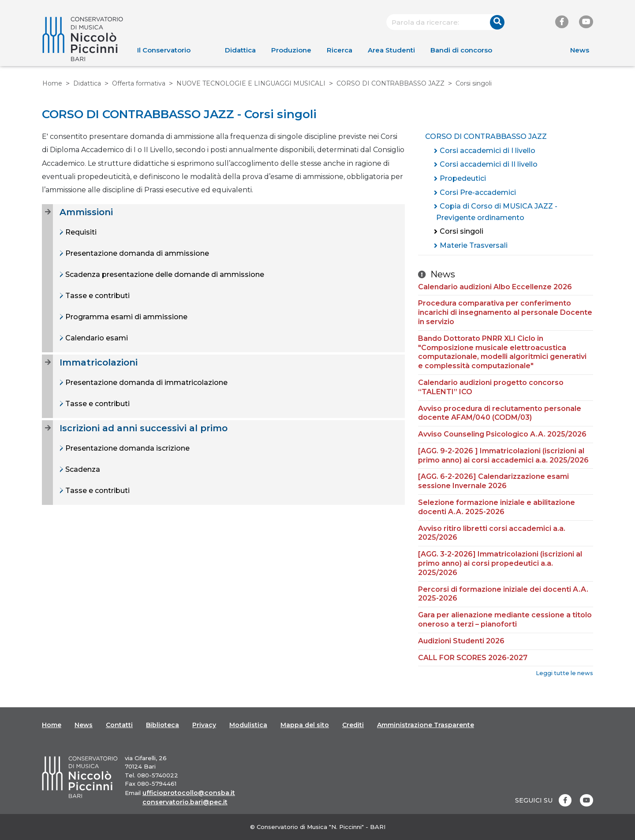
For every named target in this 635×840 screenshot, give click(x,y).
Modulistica (248, 725)
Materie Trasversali (474, 245)
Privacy (204, 725)
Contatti (119, 725)
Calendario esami (96, 338)
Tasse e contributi (97, 296)
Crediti (353, 725)
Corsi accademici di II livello (489, 164)
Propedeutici (463, 178)
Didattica (240, 50)
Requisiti (80, 232)
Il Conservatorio (164, 50)
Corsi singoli (461, 231)
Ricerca (340, 50)
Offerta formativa (139, 83)
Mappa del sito (305, 725)
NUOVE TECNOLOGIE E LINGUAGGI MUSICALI (251, 83)
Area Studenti (391, 50)
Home (52, 83)
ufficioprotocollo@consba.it (189, 793)
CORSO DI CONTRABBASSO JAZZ (390, 83)
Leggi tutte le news (564, 673)
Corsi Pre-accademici (478, 192)
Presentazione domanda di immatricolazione (146, 383)
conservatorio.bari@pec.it (185, 802)
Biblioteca (162, 725)
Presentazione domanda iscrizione (127, 448)
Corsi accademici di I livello (487, 151)
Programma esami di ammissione (125, 317)
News (580, 50)
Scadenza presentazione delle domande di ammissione (164, 274)
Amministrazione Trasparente (426, 725)
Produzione (291, 50)
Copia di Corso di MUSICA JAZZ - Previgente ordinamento (497, 212)
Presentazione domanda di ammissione (136, 253)
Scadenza (82, 469)
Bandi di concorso (461, 50)
